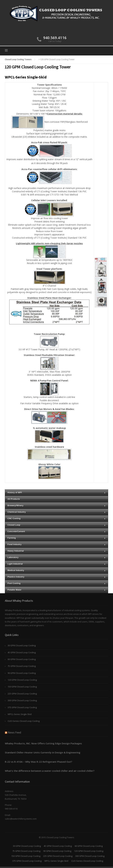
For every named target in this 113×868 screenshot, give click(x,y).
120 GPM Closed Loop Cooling (22, 680)
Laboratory (56, 557)
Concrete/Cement (56, 531)
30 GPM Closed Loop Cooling (22, 645)
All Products (14, 499)
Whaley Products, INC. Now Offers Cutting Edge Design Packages (43, 743)
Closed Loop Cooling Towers (18, 59)
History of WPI (56, 493)
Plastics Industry (56, 577)
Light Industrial (56, 564)
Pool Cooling (56, 583)
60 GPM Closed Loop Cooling (22, 659)
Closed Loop (56, 525)
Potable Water (56, 590)
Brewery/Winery (56, 505)
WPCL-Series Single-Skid (20, 714)
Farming (56, 538)
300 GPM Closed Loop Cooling (22, 700)
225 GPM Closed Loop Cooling (22, 694)
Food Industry (56, 544)
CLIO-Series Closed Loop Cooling (24, 721)
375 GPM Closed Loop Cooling (22, 707)
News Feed (14, 732)
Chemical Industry (56, 512)
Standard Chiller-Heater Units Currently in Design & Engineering (43, 752)
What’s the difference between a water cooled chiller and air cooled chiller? (50, 771)
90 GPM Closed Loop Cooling (22, 673)
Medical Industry (56, 570)
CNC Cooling (56, 518)
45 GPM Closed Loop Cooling (22, 652)
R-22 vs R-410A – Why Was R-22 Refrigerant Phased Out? (38, 762)
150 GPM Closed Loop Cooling (22, 687)
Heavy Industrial (56, 551)
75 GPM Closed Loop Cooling (22, 666)
